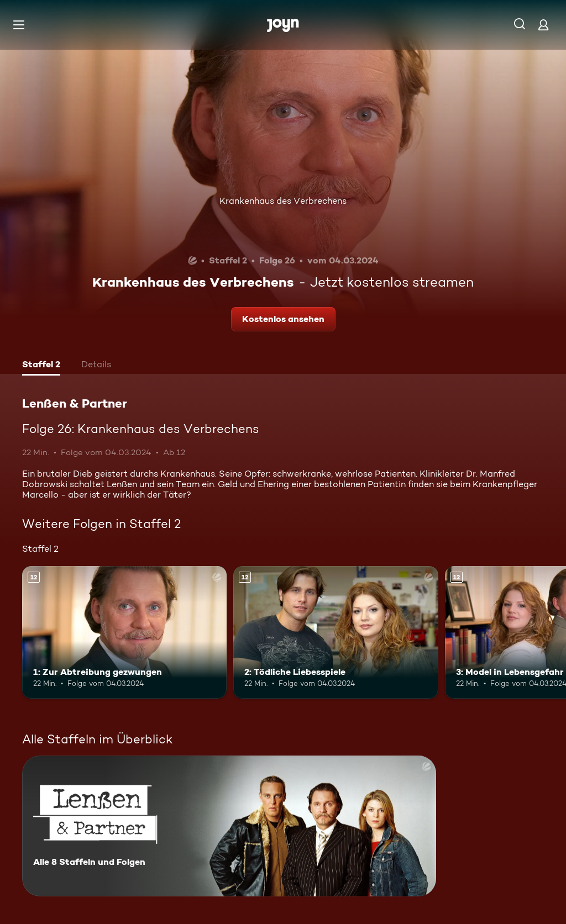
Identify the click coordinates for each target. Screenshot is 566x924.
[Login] (543, 25)
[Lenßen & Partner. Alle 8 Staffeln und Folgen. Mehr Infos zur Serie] (229, 826)
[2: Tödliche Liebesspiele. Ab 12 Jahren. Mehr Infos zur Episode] (336, 633)
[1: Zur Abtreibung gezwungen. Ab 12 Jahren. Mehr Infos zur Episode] (124, 633)
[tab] (41, 366)
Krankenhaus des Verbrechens (283, 201)
